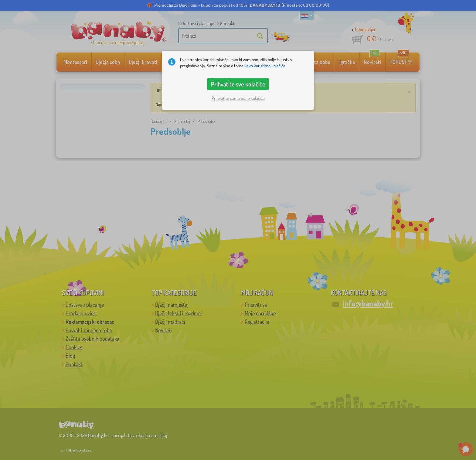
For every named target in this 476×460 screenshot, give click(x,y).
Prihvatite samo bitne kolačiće (238, 98)
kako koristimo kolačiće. (265, 66)
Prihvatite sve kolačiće (238, 84)
